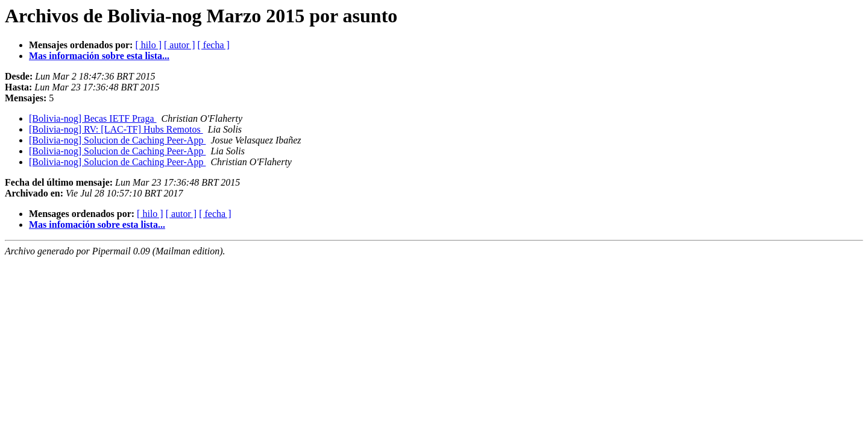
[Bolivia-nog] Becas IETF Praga (93, 118)
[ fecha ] (214, 45)
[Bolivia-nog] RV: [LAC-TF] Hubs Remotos (116, 129)
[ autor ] (180, 45)
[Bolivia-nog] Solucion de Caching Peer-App (117, 140)
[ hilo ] (148, 45)
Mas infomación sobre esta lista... (97, 225)
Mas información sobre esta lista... (99, 56)
